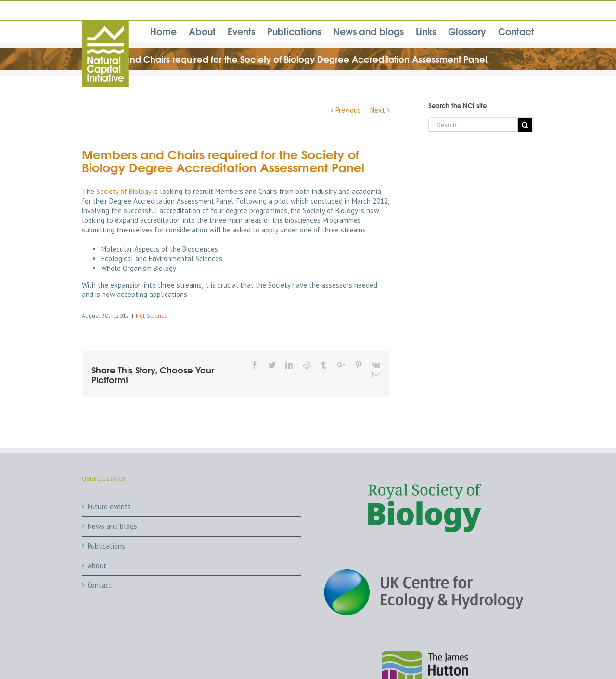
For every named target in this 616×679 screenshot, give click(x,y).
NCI (140, 315)
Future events (109, 506)
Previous (348, 110)
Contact (100, 585)
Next (378, 110)
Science (157, 315)
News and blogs (112, 526)
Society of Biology (125, 191)
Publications (106, 546)
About (97, 566)
